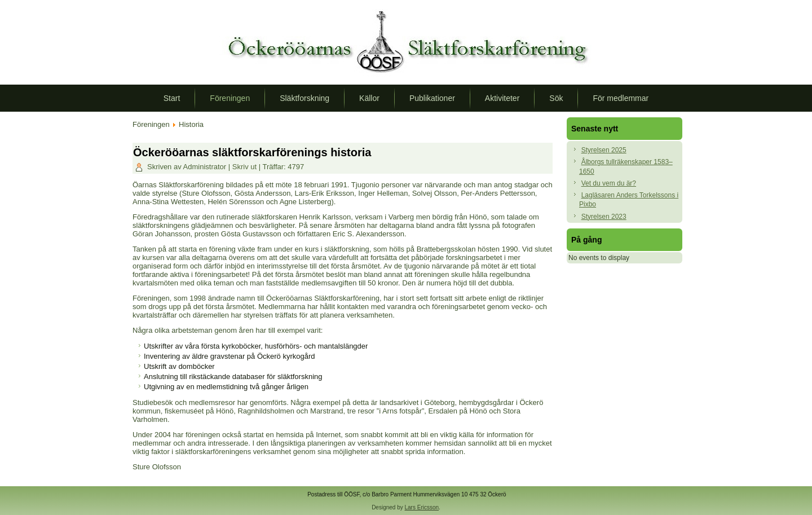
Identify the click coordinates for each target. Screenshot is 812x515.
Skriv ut (246, 167)
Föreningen (230, 98)
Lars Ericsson (422, 507)
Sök (556, 98)
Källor (369, 98)
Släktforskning (304, 98)
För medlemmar (621, 98)
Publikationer (432, 98)
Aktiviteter (502, 98)
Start (172, 98)
